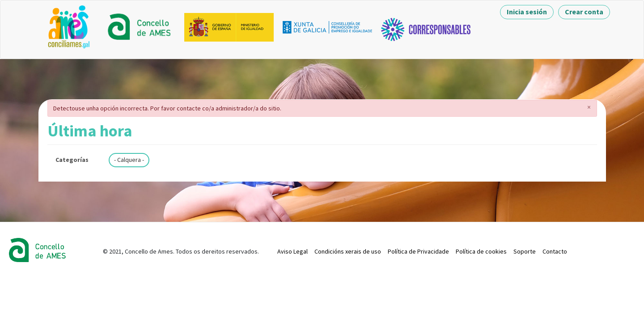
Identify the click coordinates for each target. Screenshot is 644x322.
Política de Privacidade (418, 251)
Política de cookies (481, 251)
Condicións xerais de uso (348, 251)
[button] (589, 107)
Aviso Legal (292, 251)
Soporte (525, 251)
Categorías (72, 160)
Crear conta (584, 12)
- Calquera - (129, 160)
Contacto (555, 251)
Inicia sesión (527, 12)
